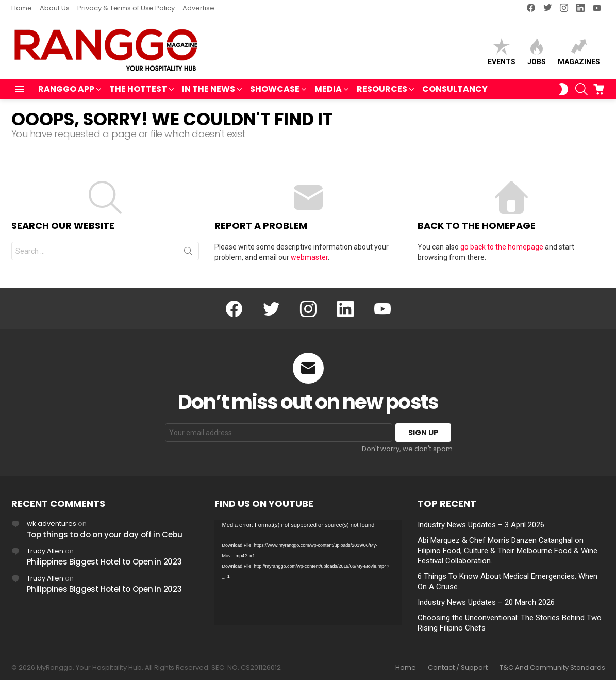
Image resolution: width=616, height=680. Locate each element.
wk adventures (52, 524)
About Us (55, 8)
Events (502, 52)
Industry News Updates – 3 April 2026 (481, 525)
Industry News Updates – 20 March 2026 (486, 602)
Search (188, 253)
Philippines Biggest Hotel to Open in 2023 (104, 562)
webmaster (309, 257)
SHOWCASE (275, 90)
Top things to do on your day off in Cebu (105, 534)
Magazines (579, 52)
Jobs (537, 52)
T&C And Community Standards (552, 668)
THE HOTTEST (138, 90)
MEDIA (328, 90)
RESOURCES (382, 90)
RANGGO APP (66, 90)
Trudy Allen (45, 551)
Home (22, 8)
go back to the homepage (502, 247)
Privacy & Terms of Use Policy (126, 8)
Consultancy (455, 89)
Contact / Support (458, 668)
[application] (308, 573)
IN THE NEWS (209, 90)
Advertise (198, 8)
